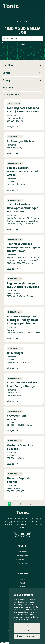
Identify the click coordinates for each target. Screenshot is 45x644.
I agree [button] (27, 625)
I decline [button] (27, 631)
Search (22, 45)
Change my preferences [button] (27, 636)
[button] (39, 6)
